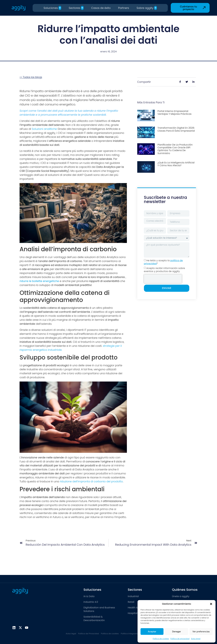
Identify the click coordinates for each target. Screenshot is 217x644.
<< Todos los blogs (31, 77)
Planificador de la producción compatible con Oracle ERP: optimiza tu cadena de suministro (175, 149)
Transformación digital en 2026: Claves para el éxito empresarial (176, 129)
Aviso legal (196, 639)
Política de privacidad (180, 639)
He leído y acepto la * (163, 262)
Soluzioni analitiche (44, 129)
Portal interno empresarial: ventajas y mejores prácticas (174, 113)
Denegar (176, 632)
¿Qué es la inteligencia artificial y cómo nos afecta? (176, 164)
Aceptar (152, 632)
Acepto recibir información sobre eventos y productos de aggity (164, 270)
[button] (211, 604)
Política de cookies (161, 639)
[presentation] (163, 279)
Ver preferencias (201, 632)
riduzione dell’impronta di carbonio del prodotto (91, 481)
